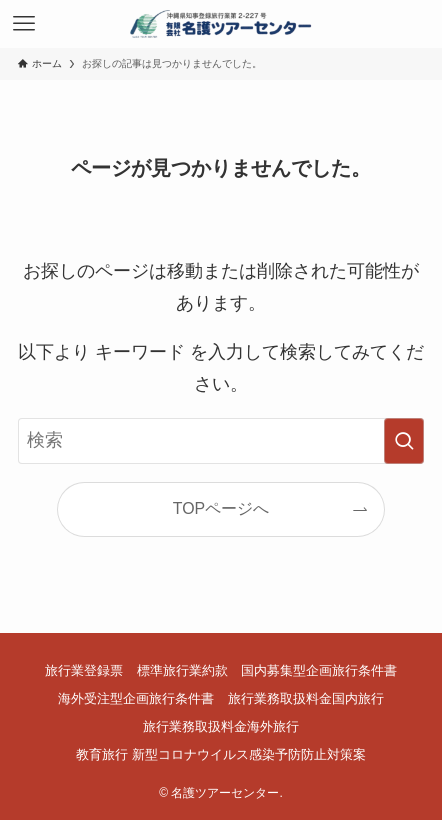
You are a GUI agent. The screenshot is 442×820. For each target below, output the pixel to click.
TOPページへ (221, 508)
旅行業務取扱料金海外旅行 (221, 726)
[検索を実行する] (404, 440)
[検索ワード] (221, 440)
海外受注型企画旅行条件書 (136, 698)
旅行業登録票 (84, 670)
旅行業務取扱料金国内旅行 (306, 698)
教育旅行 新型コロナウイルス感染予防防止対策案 (221, 754)
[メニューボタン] (24, 24)
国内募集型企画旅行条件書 (319, 670)
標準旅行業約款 (182, 670)
